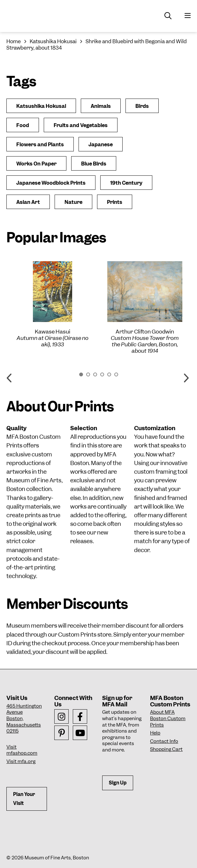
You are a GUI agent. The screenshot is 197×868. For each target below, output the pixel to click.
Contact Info (164, 741)
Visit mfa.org (21, 761)
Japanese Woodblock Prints (51, 183)
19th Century (126, 183)
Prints (115, 202)
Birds (142, 106)
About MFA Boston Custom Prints (168, 718)
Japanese (101, 145)
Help (155, 733)
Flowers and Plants (40, 145)
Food (23, 125)
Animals (101, 106)
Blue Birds (94, 164)
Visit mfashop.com (22, 750)
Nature (73, 202)
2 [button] (88, 374)
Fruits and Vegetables (81, 125)
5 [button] (109, 374)
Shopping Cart (166, 749)
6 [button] (116, 374)
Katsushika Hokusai (53, 41)
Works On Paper (36, 164)
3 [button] (95, 374)
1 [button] (81, 374)
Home (14, 41)
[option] (53, 304)
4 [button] (102, 374)
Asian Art (28, 202)
